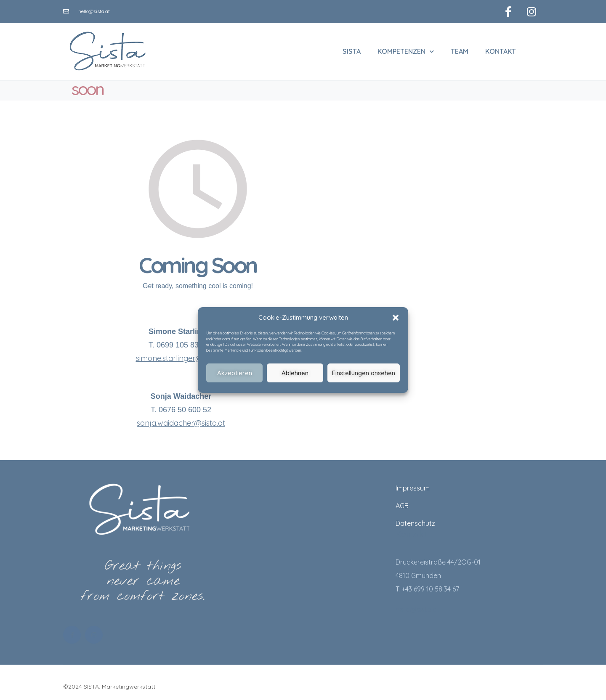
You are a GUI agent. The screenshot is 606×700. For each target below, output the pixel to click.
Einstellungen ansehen (364, 373)
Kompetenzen (406, 49)
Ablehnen (295, 373)
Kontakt (501, 50)
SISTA (352, 50)
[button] (396, 318)
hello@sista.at (417, 607)
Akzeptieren (235, 373)
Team (460, 50)
